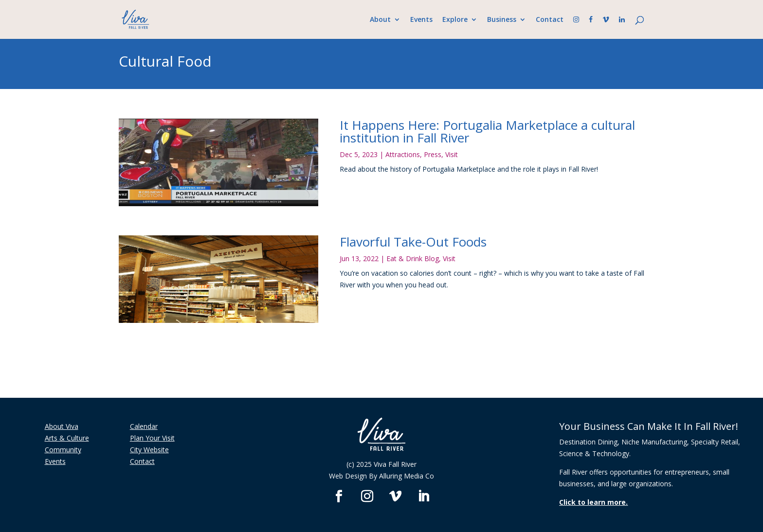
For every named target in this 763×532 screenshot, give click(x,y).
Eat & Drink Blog (413, 258)
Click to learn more (592, 502)
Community (63, 450)
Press (433, 154)
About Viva (62, 426)
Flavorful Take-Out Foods (413, 242)
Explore (455, 20)
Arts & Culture (67, 438)
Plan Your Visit (152, 438)
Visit (452, 154)
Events (421, 20)
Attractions (403, 154)
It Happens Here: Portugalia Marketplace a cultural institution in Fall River (487, 131)
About (380, 20)
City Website (149, 450)
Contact (550, 20)
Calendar (144, 426)
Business (502, 20)
